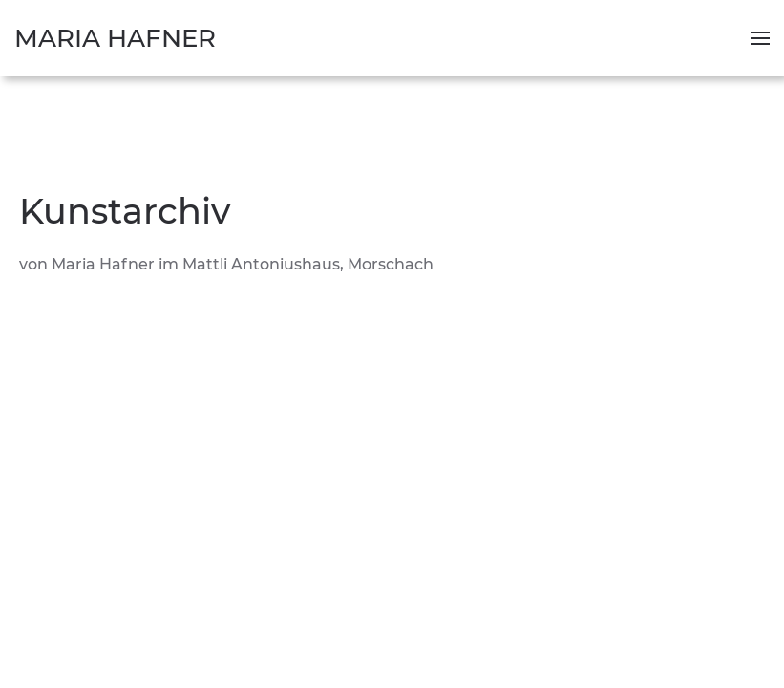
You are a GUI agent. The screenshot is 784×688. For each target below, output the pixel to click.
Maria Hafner (115, 38)
